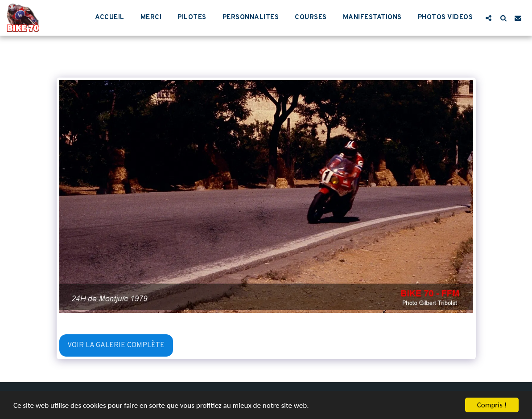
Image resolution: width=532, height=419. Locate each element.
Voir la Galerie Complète (116, 345)
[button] (489, 18)
